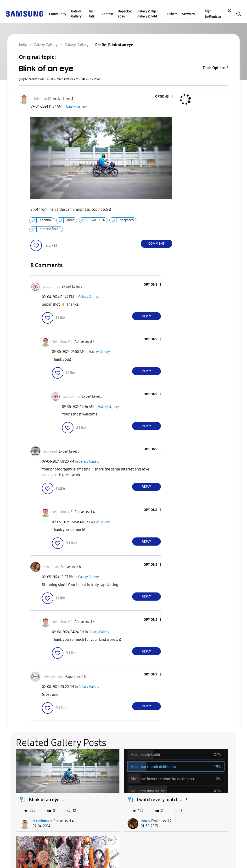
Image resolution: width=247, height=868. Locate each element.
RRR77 (117, 809)
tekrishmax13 (43, 809)
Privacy (14, 862)
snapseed (127, 220)
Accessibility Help (24, 854)
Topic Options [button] (214, 68)
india (71, 220)
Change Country (153, 858)
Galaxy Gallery (76, 14)
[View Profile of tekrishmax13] (41, 99)
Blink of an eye (44, 787)
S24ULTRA (97, 220)
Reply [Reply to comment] (146, 316)
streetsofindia (50, 229)
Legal (78, 862)
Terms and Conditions (93, 854)
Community (58, 14)
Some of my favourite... (211, 787)
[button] (164, 97)
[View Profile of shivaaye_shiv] (53, 677)
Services (188, 14)
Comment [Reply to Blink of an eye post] (156, 244)
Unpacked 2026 (125, 14)
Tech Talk (92, 14)
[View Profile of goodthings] (51, 287)
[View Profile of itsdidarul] (50, 451)
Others (172, 14)
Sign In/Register (213, 14)
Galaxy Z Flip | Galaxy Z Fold (148, 14)
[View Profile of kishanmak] (51, 567)
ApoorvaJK (199, 809)
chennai (46, 220)
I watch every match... (131, 787)
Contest (107, 14)
